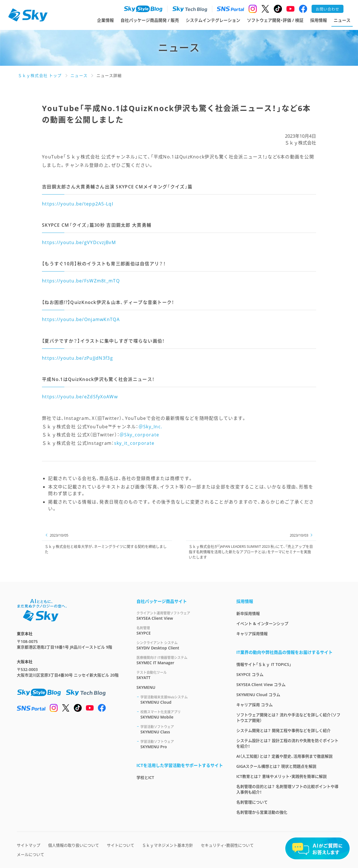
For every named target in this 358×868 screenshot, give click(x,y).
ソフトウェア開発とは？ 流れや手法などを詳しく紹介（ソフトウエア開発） (288, 718)
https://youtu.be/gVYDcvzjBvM (79, 242)
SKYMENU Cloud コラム (258, 695)
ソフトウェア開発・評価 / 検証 (275, 20)
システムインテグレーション (213, 20)
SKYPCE (180, 630)
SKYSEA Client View (180, 616)
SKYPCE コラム (250, 674)
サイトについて (121, 845)
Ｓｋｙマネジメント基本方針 (168, 845)
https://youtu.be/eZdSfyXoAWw (80, 397)
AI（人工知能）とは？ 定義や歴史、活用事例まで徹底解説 (284, 756)
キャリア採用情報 (252, 634)
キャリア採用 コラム (255, 705)
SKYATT (180, 675)
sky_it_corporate (134, 443)
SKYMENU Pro (182, 744)
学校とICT (145, 777)
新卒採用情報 (248, 613)
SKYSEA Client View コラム (261, 685)
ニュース (342, 20)
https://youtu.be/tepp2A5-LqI (78, 204)
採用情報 (319, 20)
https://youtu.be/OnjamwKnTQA (81, 319)
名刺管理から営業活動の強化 (262, 812)
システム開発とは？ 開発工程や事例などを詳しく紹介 (283, 730)
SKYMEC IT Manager (180, 660)
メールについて (30, 854)
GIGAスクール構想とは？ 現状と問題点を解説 (276, 766)
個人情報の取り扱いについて (74, 845)
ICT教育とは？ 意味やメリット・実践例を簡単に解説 (282, 776)
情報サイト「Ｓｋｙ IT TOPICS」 (264, 664)
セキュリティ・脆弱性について (227, 845)
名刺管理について (252, 802)
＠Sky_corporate (139, 435)
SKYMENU (146, 687)
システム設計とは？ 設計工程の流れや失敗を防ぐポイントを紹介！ (287, 743)
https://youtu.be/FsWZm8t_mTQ (81, 281)
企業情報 (105, 20)
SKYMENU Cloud (182, 700)
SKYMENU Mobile (182, 714)
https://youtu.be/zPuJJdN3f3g (77, 358)
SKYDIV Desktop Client (180, 645)
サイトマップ (29, 845)
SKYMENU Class (182, 729)
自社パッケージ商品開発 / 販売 (150, 20)
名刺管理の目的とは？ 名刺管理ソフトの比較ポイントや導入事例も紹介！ (287, 789)
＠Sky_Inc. (150, 427)
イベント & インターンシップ (262, 623)
